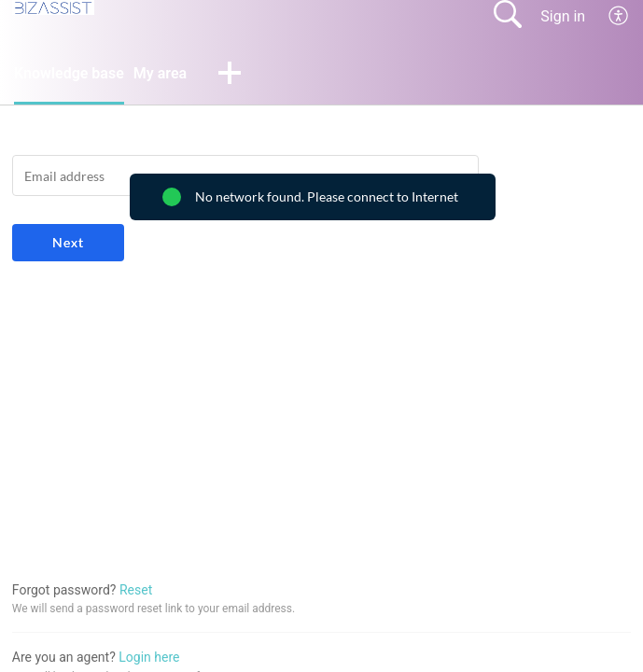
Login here (149, 657)
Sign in (563, 16)
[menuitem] (619, 16)
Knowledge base (69, 73)
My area (160, 73)
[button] (230, 75)
